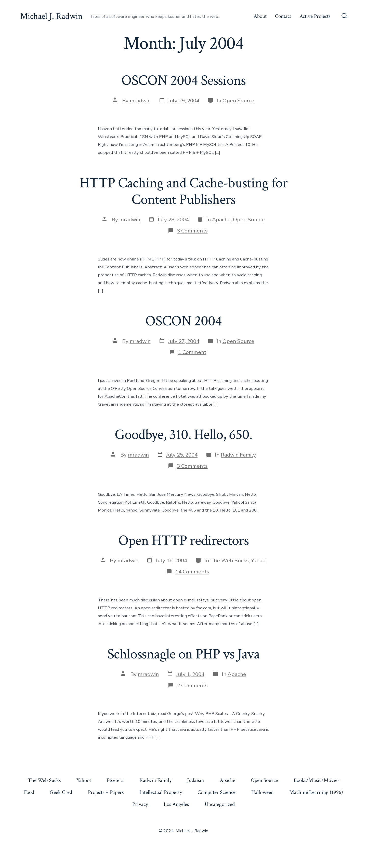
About (260, 16)
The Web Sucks (230, 560)
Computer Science (217, 792)
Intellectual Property (161, 792)
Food (29, 792)
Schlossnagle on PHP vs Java (183, 654)
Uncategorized (220, 804)
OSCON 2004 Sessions (183, 80)
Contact (283, 16)
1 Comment (192, 352)
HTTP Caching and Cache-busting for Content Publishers (183, 191)
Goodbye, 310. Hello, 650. (183, 435)
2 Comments (192, 685)
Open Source (238, 101)
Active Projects (315, 16)
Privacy (140, 804)
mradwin (140, 101)
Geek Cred (61, 792)
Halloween (263, 792)
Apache (221, 219)
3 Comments (192, 231)
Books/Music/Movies (316, 780)
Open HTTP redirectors (183, 541)
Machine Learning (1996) (316, 792)
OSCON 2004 (183, 321)
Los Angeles (176, 804)
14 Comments (192, 572)
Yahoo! (259, 560)
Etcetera (115, 780)
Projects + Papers (106, 792)
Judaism (195, 780)
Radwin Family (238, 455)
